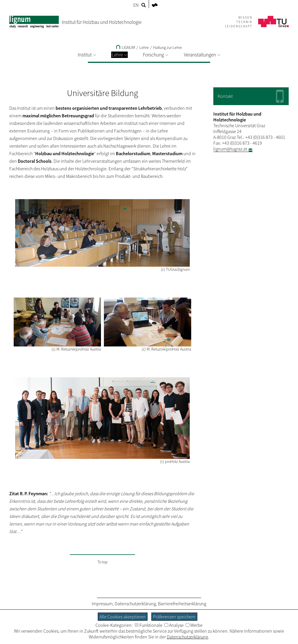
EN (136, 5)
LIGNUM (126, 47)
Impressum (102, 604)
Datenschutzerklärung (135, 604)
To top (103, 562)
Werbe (194, 625)
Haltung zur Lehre (167, 47)
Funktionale (149, 625)
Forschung (156, 55)
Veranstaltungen (202, 55)
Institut (87, 55)
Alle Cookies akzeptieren (123, 617)
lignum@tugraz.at (230, 149)
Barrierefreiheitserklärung (182, 604)
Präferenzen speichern (174, 617)
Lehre (119, 55)
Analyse (174, 625)
